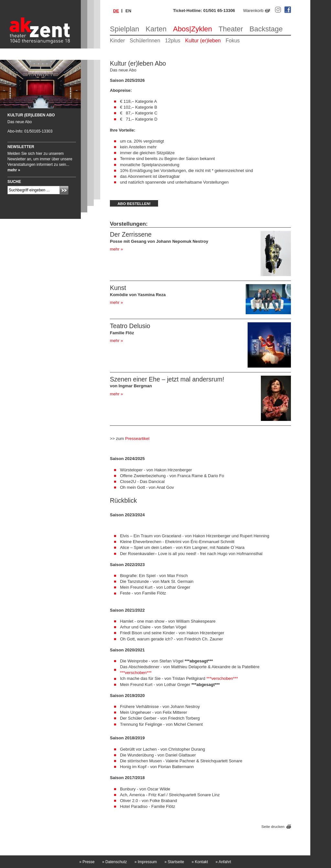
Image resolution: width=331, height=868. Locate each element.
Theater (231, 29)
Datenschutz (115, 862)
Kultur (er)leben (203, 41)
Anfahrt (223, 862)
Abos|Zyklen (192, 29)
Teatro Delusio (130, 326)
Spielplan (125, 29)
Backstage (266, 29)
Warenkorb (253, 11)
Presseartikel (137, 439)
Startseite (174, 862)
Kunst (118, 288)
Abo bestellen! (134, 204)
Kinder (117, 41)
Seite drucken (273, 826)
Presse (87, 862)
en (128, 11)
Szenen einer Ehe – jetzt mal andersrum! (167, 379)
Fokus (233, 41)
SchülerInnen (145, 41)
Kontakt (200, 862)
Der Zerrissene (131, 234)
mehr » (116, 249)
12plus (173, 41)
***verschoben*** (136, 673)
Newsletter (21, 147)
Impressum (146, 862)
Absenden (64, 190)
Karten (156, 29)
